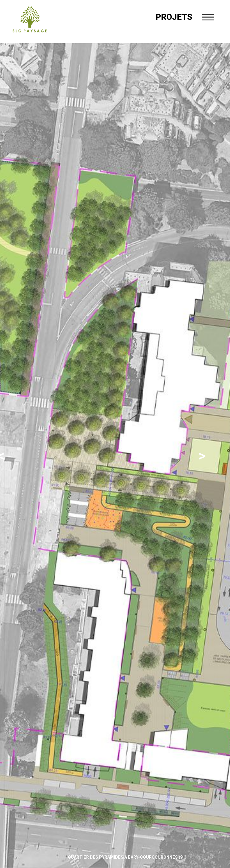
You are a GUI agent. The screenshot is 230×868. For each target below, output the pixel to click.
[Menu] (208, 17)
